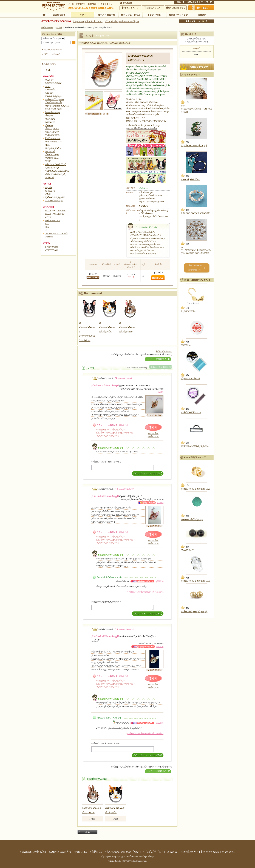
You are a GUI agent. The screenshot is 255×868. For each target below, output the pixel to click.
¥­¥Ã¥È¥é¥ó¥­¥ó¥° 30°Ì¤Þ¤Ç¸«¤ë (194, 268)
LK (46, 230)
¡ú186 (161, 392)
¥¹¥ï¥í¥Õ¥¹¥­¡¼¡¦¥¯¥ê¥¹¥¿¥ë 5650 (195, 581)
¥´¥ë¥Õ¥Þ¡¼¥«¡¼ (52, 158)
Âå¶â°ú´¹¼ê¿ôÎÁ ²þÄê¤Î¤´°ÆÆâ (88, 22)
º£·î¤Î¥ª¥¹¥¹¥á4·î (51, 247)
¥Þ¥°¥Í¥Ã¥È (50, 151)
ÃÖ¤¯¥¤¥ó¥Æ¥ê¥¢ (53, 139)
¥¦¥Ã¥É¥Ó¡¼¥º (187, 550)
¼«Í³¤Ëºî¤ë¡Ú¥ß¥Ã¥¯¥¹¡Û (55, 165)
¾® (199, 21)
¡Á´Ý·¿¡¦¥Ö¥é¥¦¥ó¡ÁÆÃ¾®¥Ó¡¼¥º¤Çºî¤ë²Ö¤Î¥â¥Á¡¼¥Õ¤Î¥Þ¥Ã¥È (196, 250)
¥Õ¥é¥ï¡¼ (49, 125)
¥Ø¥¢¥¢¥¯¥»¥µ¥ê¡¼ (53, 96)
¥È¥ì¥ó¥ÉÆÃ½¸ (154, 15)
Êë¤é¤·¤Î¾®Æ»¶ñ (52, 113)
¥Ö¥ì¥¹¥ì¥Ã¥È (51, 90)
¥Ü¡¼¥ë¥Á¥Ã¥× (188, 311)
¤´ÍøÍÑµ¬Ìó (96, 852)
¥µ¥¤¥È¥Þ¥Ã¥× (207, 2)
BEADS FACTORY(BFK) (55, 211)
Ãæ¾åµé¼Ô (50, 191)
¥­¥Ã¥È (83, 15)
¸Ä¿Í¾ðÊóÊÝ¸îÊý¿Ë (152, 852)
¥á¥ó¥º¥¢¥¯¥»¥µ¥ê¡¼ (54, 201)
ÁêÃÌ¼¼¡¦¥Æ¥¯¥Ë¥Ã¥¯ (178, 15)
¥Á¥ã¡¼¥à (49, 116)
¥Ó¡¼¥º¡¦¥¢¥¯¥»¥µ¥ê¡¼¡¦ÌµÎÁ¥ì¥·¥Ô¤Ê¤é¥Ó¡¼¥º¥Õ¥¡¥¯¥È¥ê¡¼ (127, 857)
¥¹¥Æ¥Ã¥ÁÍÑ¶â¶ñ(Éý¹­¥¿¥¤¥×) (195, 446)
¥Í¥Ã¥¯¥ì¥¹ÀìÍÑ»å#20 (191, 412)
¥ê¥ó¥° (48, 87)
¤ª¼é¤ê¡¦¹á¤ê (50, 119)
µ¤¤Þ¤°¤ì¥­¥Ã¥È (51, 250)
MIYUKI (48, 217)
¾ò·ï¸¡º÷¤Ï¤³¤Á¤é (52, 54)
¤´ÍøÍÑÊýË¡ (126, 2)
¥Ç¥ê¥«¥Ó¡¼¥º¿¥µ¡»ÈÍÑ (55, 197)
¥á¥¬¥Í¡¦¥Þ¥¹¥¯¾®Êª (53, 109)
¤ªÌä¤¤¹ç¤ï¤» (193, 2)
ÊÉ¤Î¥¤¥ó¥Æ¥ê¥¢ (52, 135)
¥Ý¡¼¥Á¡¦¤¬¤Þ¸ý (52, 129)
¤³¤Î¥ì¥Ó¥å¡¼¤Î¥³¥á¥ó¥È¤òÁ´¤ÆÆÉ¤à (145, 592)
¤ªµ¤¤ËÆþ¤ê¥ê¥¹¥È (153, 8)
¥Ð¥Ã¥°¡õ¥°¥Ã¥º (52, 132)
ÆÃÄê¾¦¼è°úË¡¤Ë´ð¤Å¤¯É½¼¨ (122, 852)
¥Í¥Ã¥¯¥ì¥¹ (49, 80)
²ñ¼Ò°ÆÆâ (80, 852)
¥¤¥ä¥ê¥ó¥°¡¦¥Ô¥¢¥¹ (53, 83)
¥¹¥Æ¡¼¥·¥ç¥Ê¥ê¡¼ (53, 148)
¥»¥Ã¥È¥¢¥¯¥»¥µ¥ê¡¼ (54, 99)
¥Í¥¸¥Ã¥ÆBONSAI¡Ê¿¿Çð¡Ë (194, 146)
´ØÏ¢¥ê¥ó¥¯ (172, 852)
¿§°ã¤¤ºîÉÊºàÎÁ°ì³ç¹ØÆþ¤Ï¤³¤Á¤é (142, 129)
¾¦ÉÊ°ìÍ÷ (180, 2)
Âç (206, 21)
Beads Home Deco (52, 220)
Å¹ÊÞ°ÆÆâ (202, 15)
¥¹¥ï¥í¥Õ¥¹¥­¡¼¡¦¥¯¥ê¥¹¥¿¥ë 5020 (195, 489)
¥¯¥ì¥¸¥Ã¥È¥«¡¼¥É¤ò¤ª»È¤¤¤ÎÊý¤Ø (122, 22)
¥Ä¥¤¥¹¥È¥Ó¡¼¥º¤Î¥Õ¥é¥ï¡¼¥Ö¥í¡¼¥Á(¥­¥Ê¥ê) (196, 109)
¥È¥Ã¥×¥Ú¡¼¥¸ (47, 27)
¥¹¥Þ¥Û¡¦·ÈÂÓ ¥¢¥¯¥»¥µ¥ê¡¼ (57, 106)
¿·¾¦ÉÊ (48, 70)
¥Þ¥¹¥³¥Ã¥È (50, 122)
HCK (47, 224)
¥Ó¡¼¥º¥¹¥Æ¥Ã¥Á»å (190, 379)
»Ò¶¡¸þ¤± (49, 194)
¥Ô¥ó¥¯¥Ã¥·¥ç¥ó (52, 155)
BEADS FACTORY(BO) (55, 214)
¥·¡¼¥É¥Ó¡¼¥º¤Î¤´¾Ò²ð (33, 852)
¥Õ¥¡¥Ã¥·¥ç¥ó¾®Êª (53, 103)
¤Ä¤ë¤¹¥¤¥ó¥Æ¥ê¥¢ (53, 142)
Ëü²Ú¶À (48, 161)
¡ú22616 (160, 581)
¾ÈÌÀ (47, 145)
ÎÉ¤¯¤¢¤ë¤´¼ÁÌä (210, 852)
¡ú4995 (160, 502)
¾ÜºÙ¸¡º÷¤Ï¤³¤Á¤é (53, 50)
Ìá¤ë (87, 832)
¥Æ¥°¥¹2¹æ (186, 345)
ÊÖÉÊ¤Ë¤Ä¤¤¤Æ (164, 351)
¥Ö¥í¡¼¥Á (49, 93)
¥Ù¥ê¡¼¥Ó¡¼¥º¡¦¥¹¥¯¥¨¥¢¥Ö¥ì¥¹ (195, 213)
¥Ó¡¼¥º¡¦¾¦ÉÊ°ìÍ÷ (107, 15)
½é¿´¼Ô (48, 188)
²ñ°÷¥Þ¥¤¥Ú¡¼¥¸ (130, 8)
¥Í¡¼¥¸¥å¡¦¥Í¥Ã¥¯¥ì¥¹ (190, 179)
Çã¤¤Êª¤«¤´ (201, 8)
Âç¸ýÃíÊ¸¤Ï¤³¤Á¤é (176, 8)
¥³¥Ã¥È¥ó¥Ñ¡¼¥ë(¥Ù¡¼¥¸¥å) (194, 611)
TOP (44, 15)
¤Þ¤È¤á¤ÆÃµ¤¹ (59, 15)
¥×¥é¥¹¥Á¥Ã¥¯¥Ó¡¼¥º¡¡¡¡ (192, 519)
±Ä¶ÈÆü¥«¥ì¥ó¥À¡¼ (60, 852)
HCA (47, 227)
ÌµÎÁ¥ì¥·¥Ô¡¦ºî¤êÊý (130, 15)
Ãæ (203, 21)
